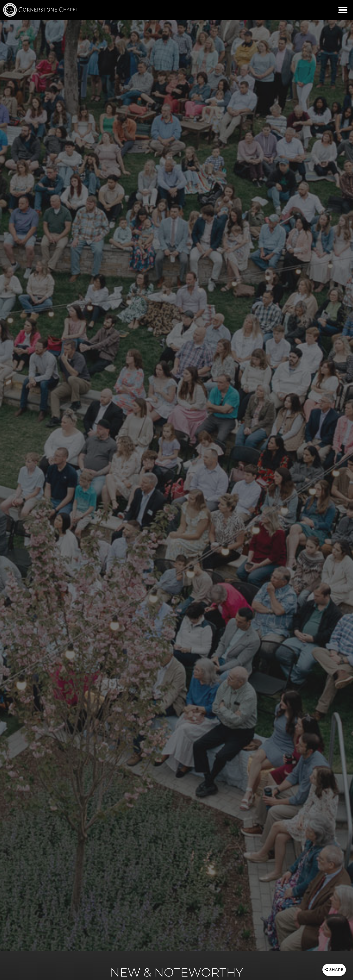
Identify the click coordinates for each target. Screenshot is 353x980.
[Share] (333, 970)
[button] (343, 10)
